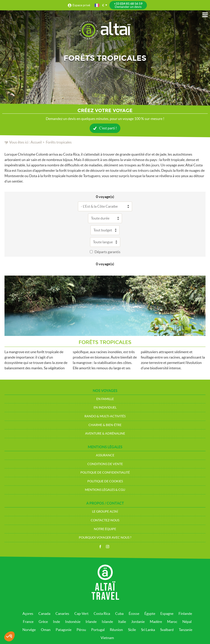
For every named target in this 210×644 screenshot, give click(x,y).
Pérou (81, 630)
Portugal (98, 630)
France (28, 622)
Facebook (100, 547)
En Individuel (105, 407)
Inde (56, 622)
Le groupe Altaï (105, 511)
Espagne (167, 614)
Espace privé (81, 5)
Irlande (91, 622)
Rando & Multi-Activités (105, 416)
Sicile (132, 630)
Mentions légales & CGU (105, 490)
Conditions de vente (105, 464)
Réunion (116, 630)
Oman (46, 630)
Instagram (108, 547)
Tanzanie (186, 630)
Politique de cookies (105, 481)
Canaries (62, 614)
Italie (122, 622)
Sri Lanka (148, 630)
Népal (187, 622)
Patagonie (64, 630)
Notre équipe (105, 529)
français (97, 5)
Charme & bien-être (105, 425)
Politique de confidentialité (105, 472)
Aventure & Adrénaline (105, 433)
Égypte (150, 614)
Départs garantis (107, 252)
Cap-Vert (81, 614)
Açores (28, 614)
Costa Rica (102, 614)
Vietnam (107, 638)
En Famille (105, 399)
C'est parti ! (108, 128)
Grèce (43, 622)
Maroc (172, 622)
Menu (205, 15)
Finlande (185, 614)
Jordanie (138, 622)
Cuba (119, 614)
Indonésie (73, 622)
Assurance (105, 455)
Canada (44, 614)
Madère (156, 622)
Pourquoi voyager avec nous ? (105, 537)
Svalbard (167, 630)
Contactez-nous (105, 520)
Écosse (134, 614)
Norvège (29, 630)
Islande (107, 622)
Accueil (36, 142)
